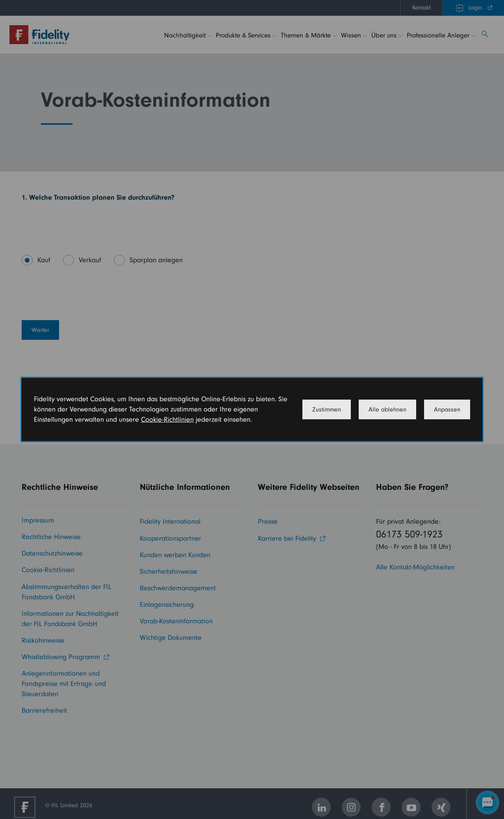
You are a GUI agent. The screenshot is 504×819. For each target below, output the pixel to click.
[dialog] (252, 409)
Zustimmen (327, 409)
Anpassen (447, 409)
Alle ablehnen (387, 409)
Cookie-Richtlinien (167, 420)
